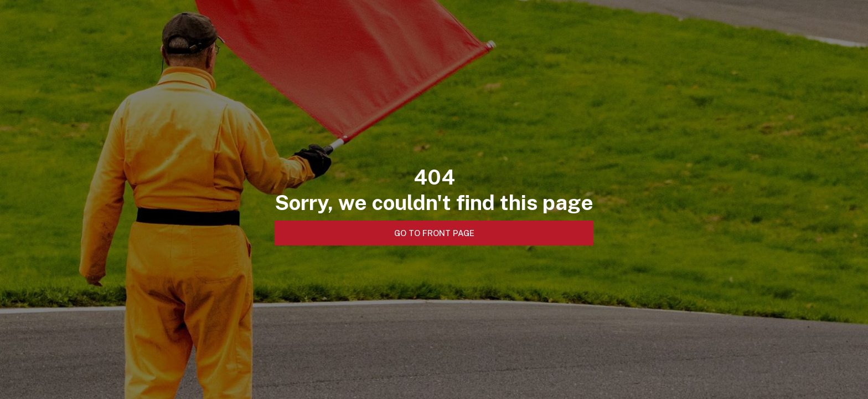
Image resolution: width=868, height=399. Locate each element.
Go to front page (434, 233)
